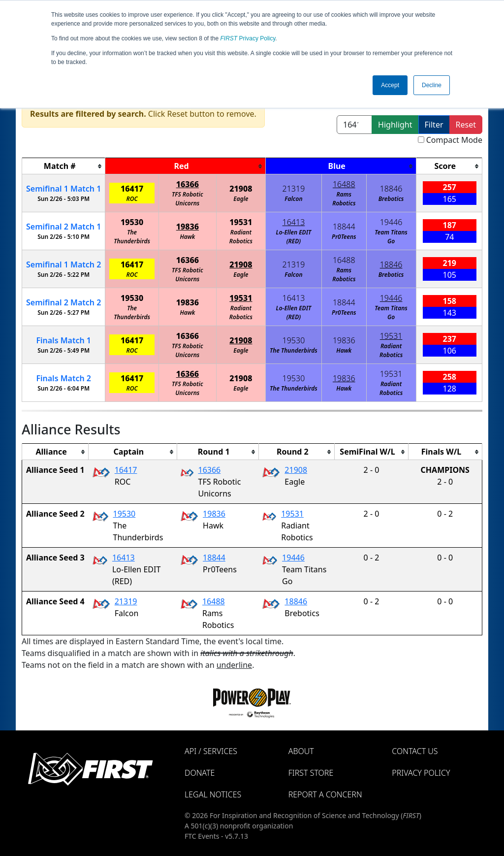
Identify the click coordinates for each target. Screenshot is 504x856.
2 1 (63, 227)
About (301, 751)
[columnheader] (64, 166)
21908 (241, 189)
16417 (132, 189)
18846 (391, 189)
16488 (344, 184)
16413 (294, 222)
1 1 (63, 189)
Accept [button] (390, 85)
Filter (434, 125)
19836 (188, 227)
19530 (132, 222)
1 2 (63, 264)
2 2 (63, 302)
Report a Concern (325, 794)
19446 (391, 222)
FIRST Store (311, 773)
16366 (188, 184)
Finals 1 (63, 340)
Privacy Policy (248, 38)
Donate (200, 773)
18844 (344, 227)
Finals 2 (63, 378)
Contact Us (415, 751)
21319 (294, 189)
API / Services (211, 751)
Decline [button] (432, 85)
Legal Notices (213, 794)
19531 (241, 222)
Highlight (395, 125)
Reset (466, 125)
